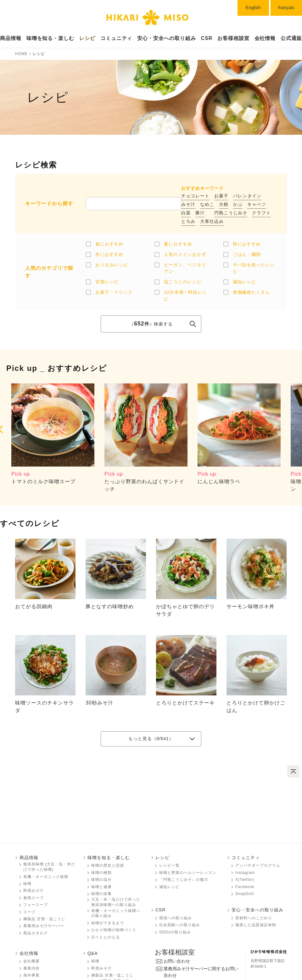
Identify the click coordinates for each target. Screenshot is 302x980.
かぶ (238, 204)
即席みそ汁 (34, 891)
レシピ (87, 38)
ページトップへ (293, 771)
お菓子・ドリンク (114, 292)
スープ (29, 912)
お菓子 (221, 196)
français (286, 8)
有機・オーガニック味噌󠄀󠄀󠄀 (46, 877)
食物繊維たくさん (252, 292)
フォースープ (36, 905)
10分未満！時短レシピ (185, 295)
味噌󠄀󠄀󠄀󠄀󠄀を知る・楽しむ (50, 38)
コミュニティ (116, 38)
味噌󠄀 (95, 961)
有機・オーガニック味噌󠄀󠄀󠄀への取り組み (116, 913)
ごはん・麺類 (247, 254)
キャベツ (257, 204)
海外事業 (31, 975)
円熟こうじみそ (231, 213)
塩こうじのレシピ (183, 282)
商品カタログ (36, 933)
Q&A (92, 953)
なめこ (207, 204)
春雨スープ (34, 898)
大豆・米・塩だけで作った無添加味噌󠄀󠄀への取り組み (116, 902)
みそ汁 (188, 204)
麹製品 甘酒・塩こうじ (44, 919)
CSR (207, 38)
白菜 (186, 213)
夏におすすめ (178, 244)
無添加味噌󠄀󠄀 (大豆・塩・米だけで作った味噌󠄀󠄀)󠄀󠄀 (49, 867)
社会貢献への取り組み (180, 925)
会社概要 (31, 961)
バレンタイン (247, 196)
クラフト (261, 213)
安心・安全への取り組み (167, 38)
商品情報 (11, 38)
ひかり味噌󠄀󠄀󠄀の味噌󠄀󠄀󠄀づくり (114, 930)
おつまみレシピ (112, 265)
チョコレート (195, 196)
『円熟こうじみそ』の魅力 (184, 880)
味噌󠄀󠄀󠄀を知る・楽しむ (109, 858)
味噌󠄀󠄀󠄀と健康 (101, 887)
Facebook (245, 887)
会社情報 (265, 38)
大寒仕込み (212, 221)
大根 (224, 204)
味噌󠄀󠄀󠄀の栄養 (101, 894)
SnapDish (245, 894)
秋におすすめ (247, 244)
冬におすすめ (109, 254)
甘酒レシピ (107, 282)
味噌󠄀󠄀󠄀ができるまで (108, 923)
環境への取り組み (176, 918)
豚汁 (200, 213)
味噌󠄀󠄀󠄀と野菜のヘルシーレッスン (188, 873)
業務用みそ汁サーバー (44, 926)
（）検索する (151, 324)
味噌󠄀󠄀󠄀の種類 (101, 873)
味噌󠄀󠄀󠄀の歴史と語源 (108, 865)
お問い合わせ (177, 961)
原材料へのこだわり (254, 918)
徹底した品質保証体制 (256, 925)
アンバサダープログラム (258, 865)
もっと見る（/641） (151, 739)
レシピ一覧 (169, 865)
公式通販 (291, 38)
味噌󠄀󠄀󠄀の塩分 (101, 880)
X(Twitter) (245, 880)
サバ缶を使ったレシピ (254, 268)
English (253, 8)
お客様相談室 (233, 38)
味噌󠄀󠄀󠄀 (27, 884)
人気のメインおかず (185, 254)
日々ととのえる (106, 937)
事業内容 (31, 968)
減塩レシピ (245, 282)
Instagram (245, 873)
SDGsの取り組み (175, 932)
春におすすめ (109, 244)
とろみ (188, 221)
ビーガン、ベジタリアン (185, 268)
